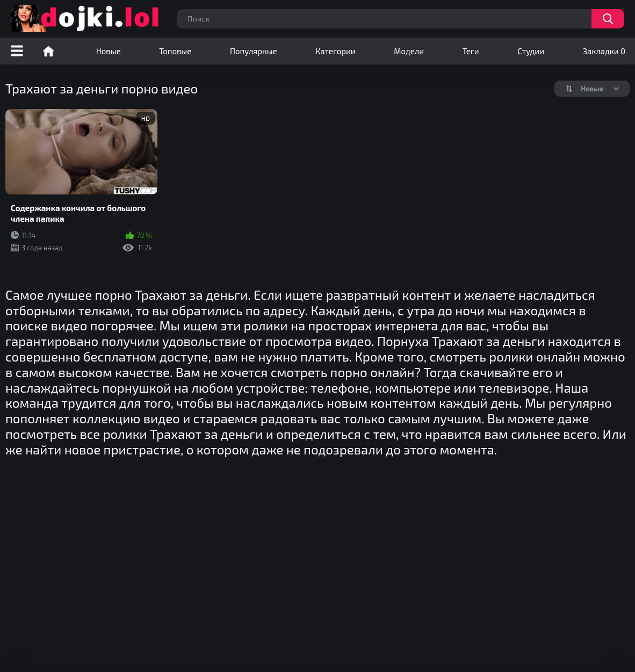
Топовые (175, 51)
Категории (335, 51)
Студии (531, 51)
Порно (48, 51)
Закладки (604, 51)
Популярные (254, 51)
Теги (471, 51)
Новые (109, 51)
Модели (409, 51)
